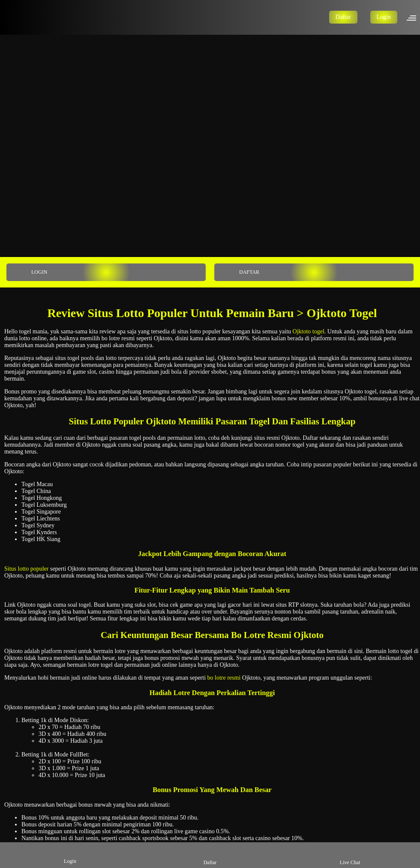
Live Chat (350, 855)
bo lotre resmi (224, 678)
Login (384, 17)
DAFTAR (237, 272)
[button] (414, 17)
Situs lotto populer (26, 569)
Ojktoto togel (309, 331)
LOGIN (27, 272)
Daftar (343, 17)
